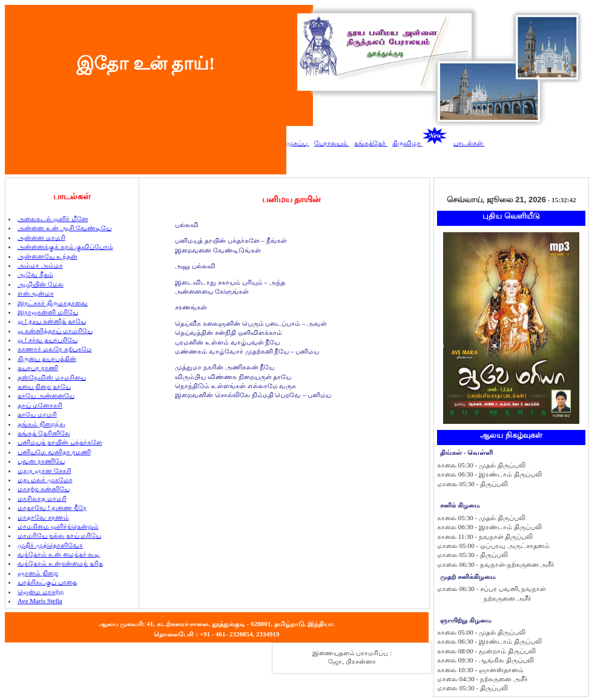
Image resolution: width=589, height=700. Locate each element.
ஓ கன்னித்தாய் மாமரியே (55, 331)
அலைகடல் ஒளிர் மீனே (53, 219)
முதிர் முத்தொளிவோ (50, 545)
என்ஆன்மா (36, 293)
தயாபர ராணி (38, 368)
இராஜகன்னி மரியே (48, 312)
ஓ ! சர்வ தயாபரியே (48, 340)
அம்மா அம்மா (40, 265)
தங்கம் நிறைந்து (41, 424)
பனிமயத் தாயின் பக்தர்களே (60, 442)
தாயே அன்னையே (46, 395)
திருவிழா (420, 143)
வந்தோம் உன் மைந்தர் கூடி (59, 554)
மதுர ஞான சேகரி (44, 471)
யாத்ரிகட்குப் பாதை (47, 582)
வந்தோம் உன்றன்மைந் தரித (60, 563)
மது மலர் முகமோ (45, 480)
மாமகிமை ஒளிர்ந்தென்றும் (58, 526)
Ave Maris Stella (40, 601)
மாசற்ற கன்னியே (44, 489)
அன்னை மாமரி (41, 237)
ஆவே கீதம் (35, 274)
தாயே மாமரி (37, 414)
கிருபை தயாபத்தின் (47, 358)
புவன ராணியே (41, 461)
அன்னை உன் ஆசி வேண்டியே (64, 228)
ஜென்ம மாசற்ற (41, 592)
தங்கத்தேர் (371, 143)
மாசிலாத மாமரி (42, 498)
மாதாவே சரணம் (43, 517)
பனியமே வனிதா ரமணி (54, 452)
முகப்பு (298, 143)
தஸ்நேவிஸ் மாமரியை (52, 377)
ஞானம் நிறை (38, 573)
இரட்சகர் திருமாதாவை (53, 303)
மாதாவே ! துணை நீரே (52, 507)
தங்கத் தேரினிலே (44, 433)
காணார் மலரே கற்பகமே (55, 349)
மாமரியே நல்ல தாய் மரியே (59, 535)
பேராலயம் (332, 143)
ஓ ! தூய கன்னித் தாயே (52, 321)
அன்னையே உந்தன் (48, 256)
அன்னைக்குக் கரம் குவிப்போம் (65, 246)
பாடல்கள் (469, 143)
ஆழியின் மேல (41, 284)
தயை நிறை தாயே (44, 386)
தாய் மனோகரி (40, 405)
